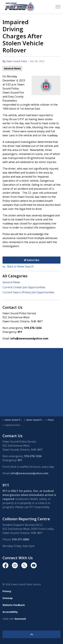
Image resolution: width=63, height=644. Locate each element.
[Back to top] (32, 634)
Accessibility (10, 612)
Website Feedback (14, 605)
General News (12, 68)
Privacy (7, 591)
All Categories (15, 276)
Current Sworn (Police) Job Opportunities (28, 292)
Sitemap (8, 598)
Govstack (20, 619)
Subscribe (32, 260)
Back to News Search (20, 266)
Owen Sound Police (17, 61)
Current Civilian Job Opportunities (24, 287)
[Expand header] (58, 7)
